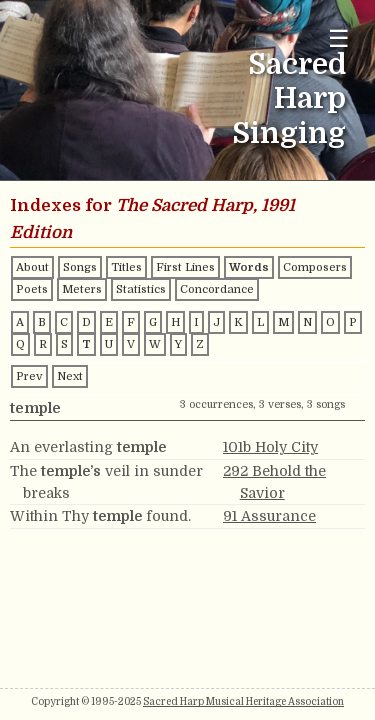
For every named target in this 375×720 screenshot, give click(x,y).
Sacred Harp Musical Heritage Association (243, 701)
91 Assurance (269, 516)
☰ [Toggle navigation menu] (339, 38)
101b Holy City (270, 447)
